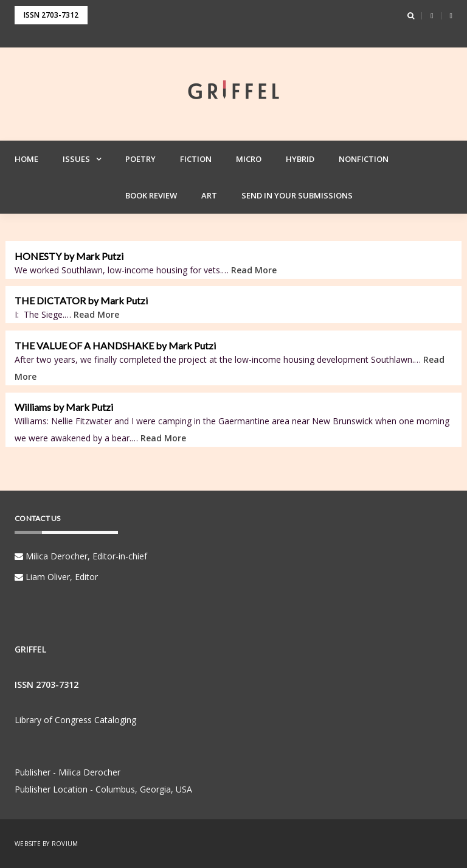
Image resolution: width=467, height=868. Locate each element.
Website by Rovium (46, 844)
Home (26, 159)
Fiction (196, 159)
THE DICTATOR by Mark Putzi (81, 301)
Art (209, 195)
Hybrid (300, 159)
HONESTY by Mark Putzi (69, 256)
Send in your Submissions (297, 195)
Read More (254, 270)
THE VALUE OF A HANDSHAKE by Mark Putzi (115, 346)
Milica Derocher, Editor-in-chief (81, 556)
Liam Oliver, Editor (56, 577)
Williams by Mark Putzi (64, 407)
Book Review (151, 195)
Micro (249, 159)
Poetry (140, 159)
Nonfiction (364, 159)
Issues (76, 159)
